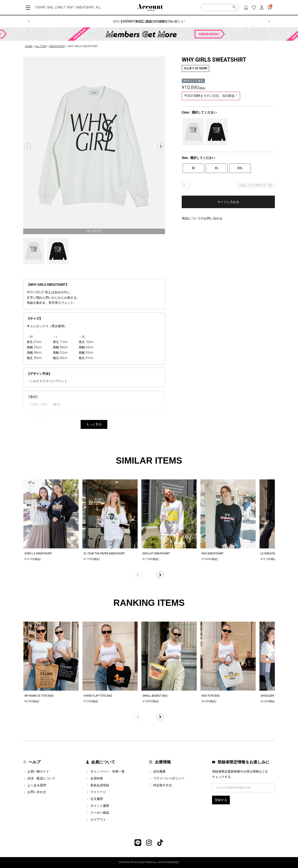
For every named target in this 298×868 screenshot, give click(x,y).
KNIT (71, 7)
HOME (29, 46)
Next (161, 146)
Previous (27, 146)
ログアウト (98, 819)
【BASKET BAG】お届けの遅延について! (149, 21)
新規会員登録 (100, 785)
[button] (149, 575)
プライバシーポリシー (169, 778)
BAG (50, 7)
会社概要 (159, 771)
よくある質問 (37, 785)
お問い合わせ (37, 792)
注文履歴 (97, 799)
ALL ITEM (41, 46)
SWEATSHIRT (85, 7)
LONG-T (60, 7)
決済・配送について (41, 778)
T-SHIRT (40, 7)
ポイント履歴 (100, 806)
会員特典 (97, 778)
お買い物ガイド (38, 771)
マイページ (98, 792)
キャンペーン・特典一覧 (108, 771)
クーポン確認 (100, 813)
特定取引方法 (163, 785)
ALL (98, 7)
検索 (234, 8)
